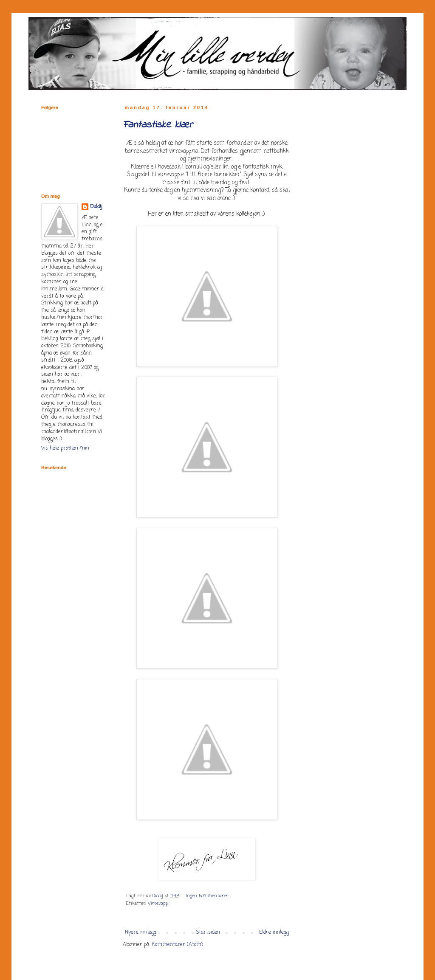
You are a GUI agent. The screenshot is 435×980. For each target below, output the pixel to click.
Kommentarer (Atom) (177, 945)
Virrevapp (158, 904)
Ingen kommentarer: (208, 896)
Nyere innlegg (141, 932)
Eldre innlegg (274, 932)
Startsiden (208, 932)
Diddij (96, 207)
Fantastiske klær (158, 125)
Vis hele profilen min (65, 448)
